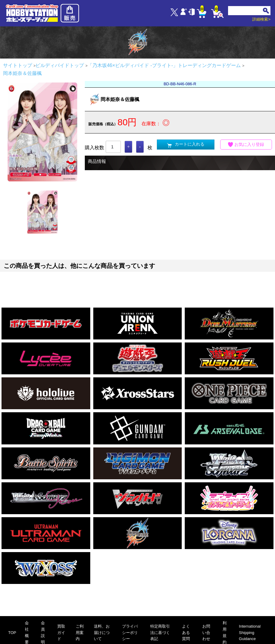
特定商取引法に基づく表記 (160, 633)
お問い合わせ (206, 633)
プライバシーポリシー (130, 633)
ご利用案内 (80, 633)
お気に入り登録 (246, 145)
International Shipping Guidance (250, 633)
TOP (12, 633)
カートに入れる (186, 145)
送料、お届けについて (102, 633)
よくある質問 (186, 633)
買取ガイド (61, 633)
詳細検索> (261, 19)
